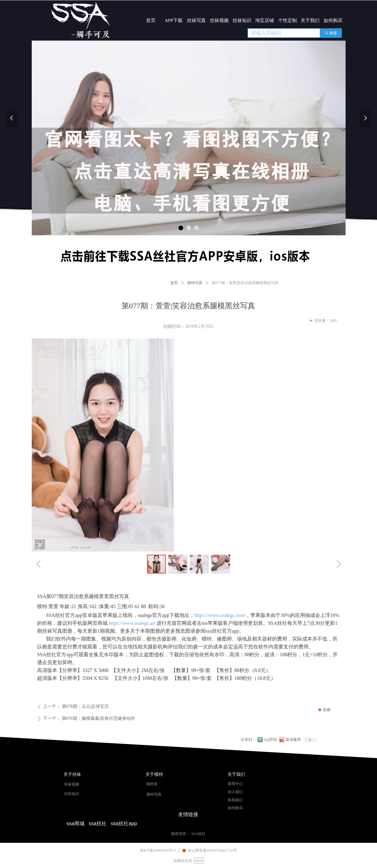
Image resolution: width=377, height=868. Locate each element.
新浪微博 (293, 740)
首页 (174, 283)
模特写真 (195, 283)
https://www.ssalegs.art (132, 623)
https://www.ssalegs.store (220, 615)
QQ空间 (270, 740)
